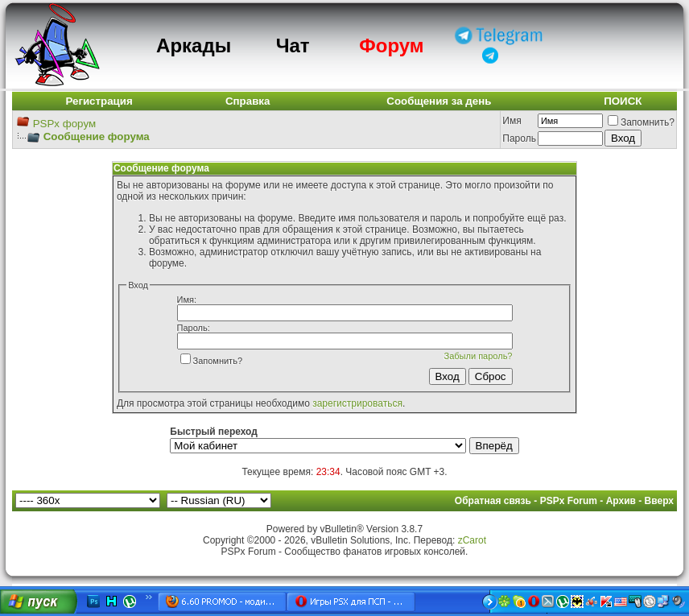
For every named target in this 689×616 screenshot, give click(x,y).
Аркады (194, 45)
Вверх (659, 501)
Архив (621, 501)
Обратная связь (493, 501)
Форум (391, 45)
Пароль (519, 138)
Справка (248, 101)
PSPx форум (64, 124)
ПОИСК (623, 101)
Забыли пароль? (479, 356)
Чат (293, 45)
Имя (512, 121)
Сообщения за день (439, 101)
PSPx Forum (569, 501)
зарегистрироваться (357, 403)
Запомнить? (641, 122)
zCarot (472, 540)
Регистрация (99, 101)
